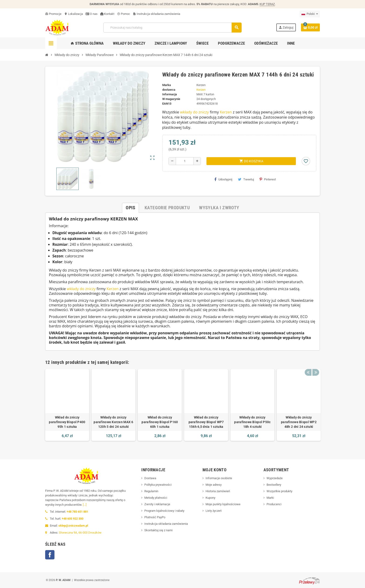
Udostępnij (223, 179)
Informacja (170, 94)
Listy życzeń (214, 511)
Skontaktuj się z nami (158, 530)
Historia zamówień (218, 491)
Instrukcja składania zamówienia (157, 14)
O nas (92, 14)
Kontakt (107, 14)
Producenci (274, 504)
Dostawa (150, 478)
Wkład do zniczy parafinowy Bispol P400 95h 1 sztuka (67, 422)
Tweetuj (246, 179)
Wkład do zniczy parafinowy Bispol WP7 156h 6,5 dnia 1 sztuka (206, 422)
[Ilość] (185, 161)
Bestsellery (274, 485)
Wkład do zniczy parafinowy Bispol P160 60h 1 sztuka (160, 422)
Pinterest (268, 179)
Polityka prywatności (158, 485)
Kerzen (201, 90)
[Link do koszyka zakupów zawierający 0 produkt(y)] (310, 27)
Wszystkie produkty (279, 491)
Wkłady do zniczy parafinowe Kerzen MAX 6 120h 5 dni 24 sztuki (113, 422)
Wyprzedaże (275, 478)
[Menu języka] (310, 14)
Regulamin (151, 491)
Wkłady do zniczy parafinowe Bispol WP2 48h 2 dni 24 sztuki (299, 422)
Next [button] (315, 365)
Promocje (53, 14)
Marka (167, 85)
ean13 (167, 104)
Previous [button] (308, 365)
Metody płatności (156, 498)
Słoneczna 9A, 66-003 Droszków (80, 533)
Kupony (210, 498)
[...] (85, 505)
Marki (270, 498)
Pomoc (124, 14)
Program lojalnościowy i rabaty (164, 511)
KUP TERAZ (267, 4)
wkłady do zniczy (194, 112)
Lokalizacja (74, 14)
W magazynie (171, 99)
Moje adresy (214, 485)
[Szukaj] (172, 28)
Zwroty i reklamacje (157, 504)
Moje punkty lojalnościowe (223, 504)
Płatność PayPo (155, 517)
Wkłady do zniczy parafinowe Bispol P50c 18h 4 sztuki (252, 422)
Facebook (50, 555)
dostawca (169, 90)
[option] (67, 405)
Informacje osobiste (219, 478)
